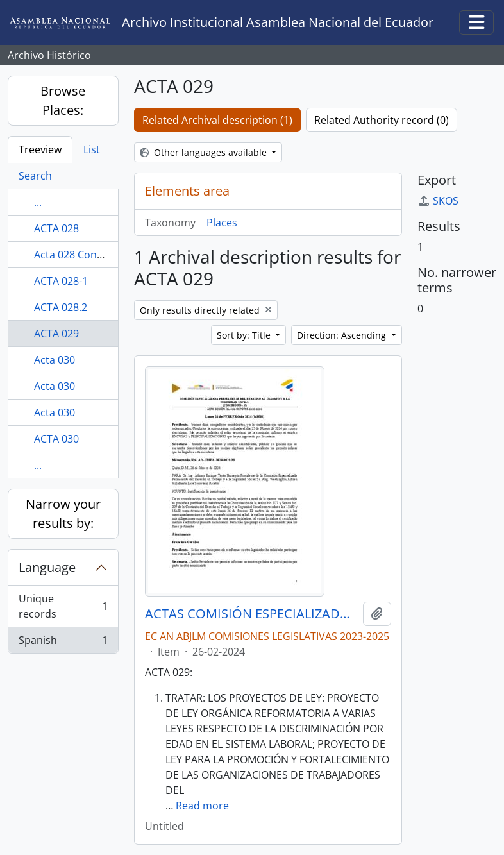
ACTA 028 (56, 228)
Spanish (63, 643)
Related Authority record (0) (382, 120)
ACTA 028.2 (61, 307)
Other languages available (205, 152)
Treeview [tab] (40, 149)
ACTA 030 (56, 439)
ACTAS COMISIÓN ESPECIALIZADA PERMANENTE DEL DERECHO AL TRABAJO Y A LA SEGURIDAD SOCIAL (251, 614)
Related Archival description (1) (217, 120)
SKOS (438, 201)
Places (222, 223)
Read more (202, 806)
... (38, 202)
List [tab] (92, 149)
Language (47, 567)
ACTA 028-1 (61, 281)
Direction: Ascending (343, 335)
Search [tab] (35, 176)
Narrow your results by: (63, 513)
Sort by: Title (245, 335)
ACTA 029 (56, 334)
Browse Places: (63, 100)
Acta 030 (55, 360)
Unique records (63, 606)
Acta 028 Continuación (88, 255)
